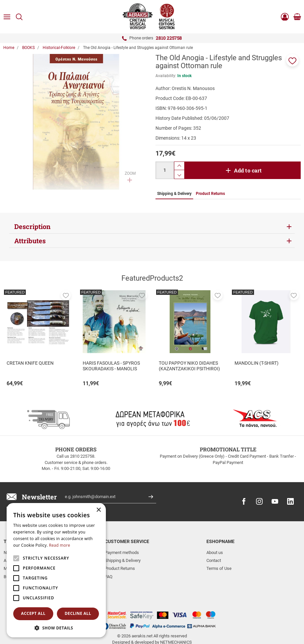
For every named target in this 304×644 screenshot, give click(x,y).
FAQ (109, 577)
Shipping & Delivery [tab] (174, 194)
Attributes (30, 241)
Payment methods (122, 552)
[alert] (56, 570)
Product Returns (120, 568)
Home (9, 48)
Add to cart (248, 170)
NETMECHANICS (176, 618)
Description (32, 226)
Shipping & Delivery (123, 560)
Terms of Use (219, 568)
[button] (292, 60)
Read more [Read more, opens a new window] (60, 545)
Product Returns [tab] (210, 194)
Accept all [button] (33, 613)
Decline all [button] (78, 613)
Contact (214, 560)
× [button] (98, 510)
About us (215, 552)
